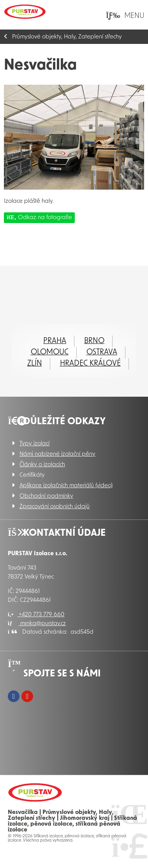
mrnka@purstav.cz (37, 624)
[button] (125, 16)
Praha (55, 341)
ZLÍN (35, 364)
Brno (94, 341)
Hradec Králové (90, 364)
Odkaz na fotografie (40, 217)
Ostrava (102, 352)
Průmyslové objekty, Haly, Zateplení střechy (67, 37)
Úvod (25, 12)
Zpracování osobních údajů (55, 507)
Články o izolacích (42, 465)
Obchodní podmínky (46, 496)
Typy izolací (34, 444)
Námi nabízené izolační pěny (57, 454)
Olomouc (50, 352)
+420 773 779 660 (36, 615)
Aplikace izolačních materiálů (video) (66, 486)
